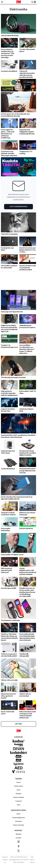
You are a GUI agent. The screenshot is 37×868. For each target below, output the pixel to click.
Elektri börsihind (19, 825)
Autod (18, 782)
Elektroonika (18, 786)
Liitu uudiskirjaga (18, 207)
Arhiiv (18, 814)
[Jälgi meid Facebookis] (18, 846)
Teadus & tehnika (18, 797)
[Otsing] (32, 2)
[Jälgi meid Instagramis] (18, 842)
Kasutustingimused (18, 817)
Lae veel (18, 724)
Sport (19, 790)
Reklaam (19, 834)
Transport (18, 801)
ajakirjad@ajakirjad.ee (15, 860)
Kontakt (18, 838)
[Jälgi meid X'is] (18, 851)
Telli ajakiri (18, 821)
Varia (19, 805)
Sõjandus (18, 793)
